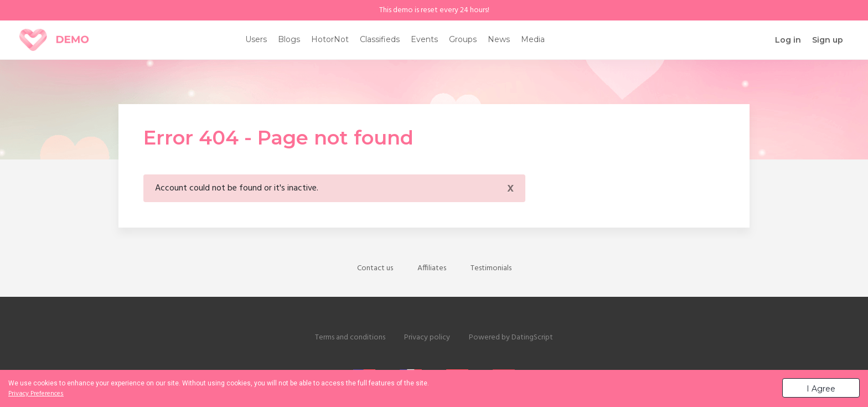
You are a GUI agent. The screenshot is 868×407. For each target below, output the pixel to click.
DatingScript (532, 338)
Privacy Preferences (36, 394)
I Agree (821, 389)
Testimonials (491, 268)
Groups (463, 39)
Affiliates (432, 268)
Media (533, 39)
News (499, 39)
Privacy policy (427, 338)
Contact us (375, 268)
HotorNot (330, 39)
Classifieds (380, 39)
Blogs (289, 39)
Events (424, 39)
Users (256, 39)
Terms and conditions (350, 338)
